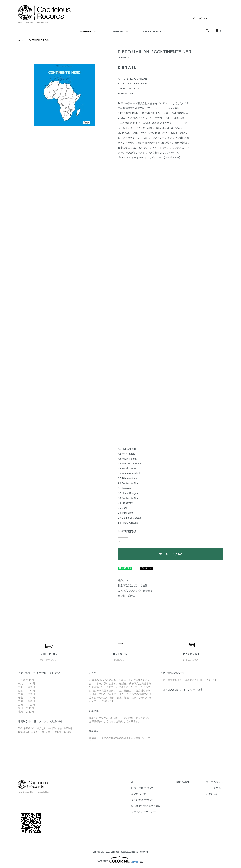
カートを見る (213, 788)
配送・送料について (142, 788)
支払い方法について (142, 800)
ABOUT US (117, 31)
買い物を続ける (127, 596)
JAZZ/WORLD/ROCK (39, 40)
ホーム (21, 40)
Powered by (120, 860)
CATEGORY (84, 31)
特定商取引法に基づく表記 (133, 586)
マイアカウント (199, 18)
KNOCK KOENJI (152, 31)
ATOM (187, 782)
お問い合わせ (213, 794)
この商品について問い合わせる (135, 591)
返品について (125, 580)
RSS (179, 782)
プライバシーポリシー (143, 812)
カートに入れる (171, 554)
